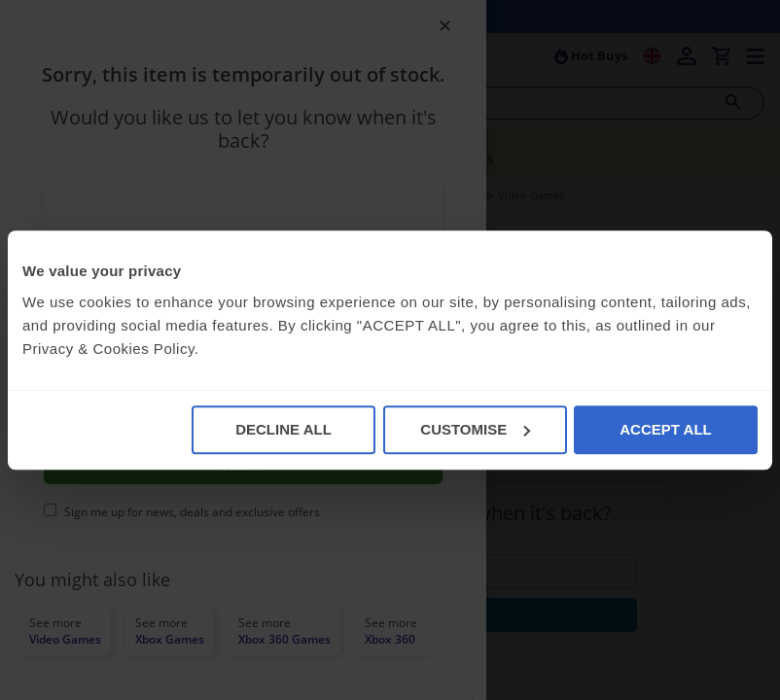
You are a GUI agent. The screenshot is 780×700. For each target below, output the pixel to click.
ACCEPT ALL (665, 429)
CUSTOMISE (475, 429)
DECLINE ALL (284, 429)
